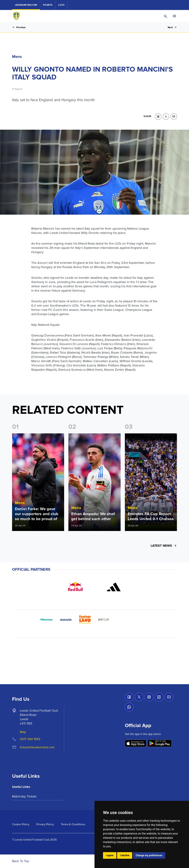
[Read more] (38, 482)
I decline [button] (125, 855)
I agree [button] (110, 855)
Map (23, 732)
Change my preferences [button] (149, 855)
